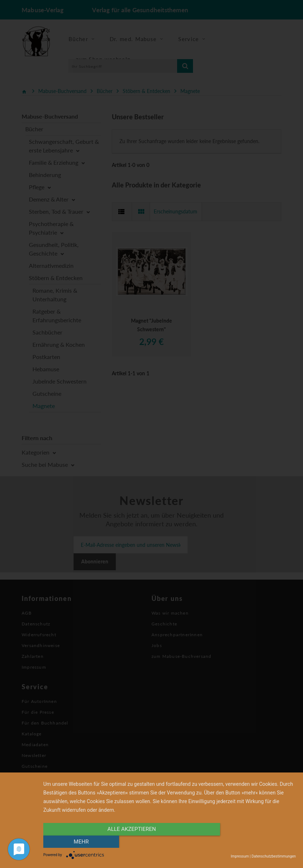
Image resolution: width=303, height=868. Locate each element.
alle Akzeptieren (132, 842)
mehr (258, 842)
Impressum (240, 856)
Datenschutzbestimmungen (274, 856)
